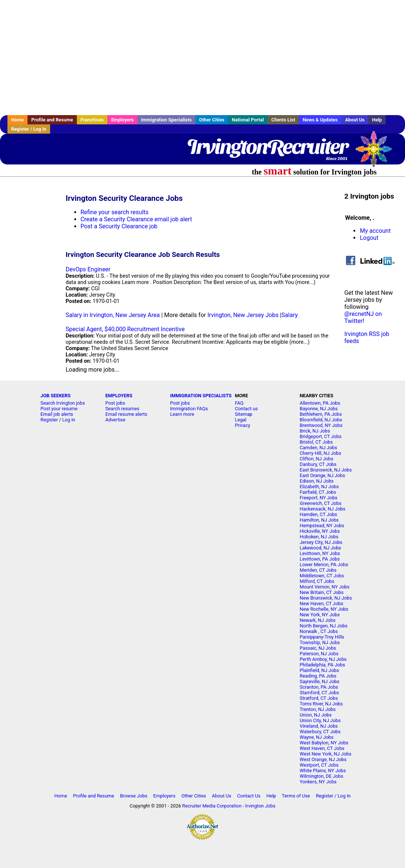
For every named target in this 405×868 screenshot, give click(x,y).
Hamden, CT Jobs (318, 514)
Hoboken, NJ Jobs (319, 537)
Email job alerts (57, 414)
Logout (369, 238)
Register (49, 420)
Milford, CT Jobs (317, 581)
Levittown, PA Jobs (320, 559)
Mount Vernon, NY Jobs (324, 587)
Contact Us (249, 796)
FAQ (239, 403)
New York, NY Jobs (320, 615)
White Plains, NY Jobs (323, 771)
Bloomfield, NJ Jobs (321, 420)
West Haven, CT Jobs (322, 748)
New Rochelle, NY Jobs (324, 609)
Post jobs (115, 403)
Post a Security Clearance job (119, 226)
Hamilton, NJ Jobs (319, 520)
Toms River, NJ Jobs (321, 704)
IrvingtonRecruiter (267, 147)
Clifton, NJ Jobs (316, 459)
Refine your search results (115, 212)
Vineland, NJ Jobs (319, 726)
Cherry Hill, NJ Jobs (320, 453)
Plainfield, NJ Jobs (319, 670)
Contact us (246, 409)
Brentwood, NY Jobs (321, 425)
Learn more (182, 414)
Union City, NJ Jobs (320, 720)
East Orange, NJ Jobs (322, 475)
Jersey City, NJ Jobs (321, 542)
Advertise (115, 420)
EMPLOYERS (119, 396)
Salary (290, 315)
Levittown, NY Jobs (320, 553)
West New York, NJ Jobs (325, 754)
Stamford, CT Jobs (319, 693)
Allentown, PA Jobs (320, 403)
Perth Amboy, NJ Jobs (323, 659)
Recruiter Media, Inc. (377, 153)
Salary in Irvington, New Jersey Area (113, 315)
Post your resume (59, 409)
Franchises (92, 120)
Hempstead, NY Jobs (322, 526)
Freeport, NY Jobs (319, 498)
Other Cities (212, 120)
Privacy (243, 425)
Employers (122, 120)
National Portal (248, 120)
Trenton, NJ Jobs (318, 709)
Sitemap (244, 414)
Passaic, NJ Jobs (318, 648)
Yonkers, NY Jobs (318, 782)
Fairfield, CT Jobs (318, 492)
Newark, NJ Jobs (318, 620)
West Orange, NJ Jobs (323, 759)
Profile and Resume (52, 120)
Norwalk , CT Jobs (319, 631)
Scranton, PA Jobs (319, 687)
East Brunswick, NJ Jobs (326, 470)
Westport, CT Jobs (319, 765)
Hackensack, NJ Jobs (322, 509)
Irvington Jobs (260, 806)
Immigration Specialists (166, 120)
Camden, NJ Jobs (318, 448)
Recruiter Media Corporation (212, 806)
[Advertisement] (202, 58)
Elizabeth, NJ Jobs (319, 487)
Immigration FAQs (189, 409)
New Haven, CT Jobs (321, 603)
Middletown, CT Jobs (322, 576)
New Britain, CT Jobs (321, 592)
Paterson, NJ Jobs (319, 654)
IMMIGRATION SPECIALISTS (201, 396)
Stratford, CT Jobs (319, 698)
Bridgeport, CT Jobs (320, 436)
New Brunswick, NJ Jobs (326, 598)
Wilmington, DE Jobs (321, 776)
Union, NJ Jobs (316, 715)
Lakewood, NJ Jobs (320, 548)
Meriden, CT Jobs (318, 570)
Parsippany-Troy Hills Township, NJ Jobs (322, 640)
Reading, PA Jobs (318, 676)
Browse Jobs (134, 796)
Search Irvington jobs (63, 403)
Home (17, 120)
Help (377, 120)
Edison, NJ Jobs (317, 481)
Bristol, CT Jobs (316, 442)
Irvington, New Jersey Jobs (243, 315)
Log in (69, 420)
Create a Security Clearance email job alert (136, 219)
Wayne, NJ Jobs (316, 737)
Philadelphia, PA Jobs (322, 665)
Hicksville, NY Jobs (320, 531)
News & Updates (320, 120)
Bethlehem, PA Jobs (321, 414)
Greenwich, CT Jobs (321, 503)
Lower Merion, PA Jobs (324, 564)
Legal (241, 420)
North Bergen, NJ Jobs (324, 626)
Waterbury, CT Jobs (320, 732)
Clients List (283, 120)
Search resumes (123, 409)
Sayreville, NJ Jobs (319, 681)
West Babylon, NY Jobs (324, 743)
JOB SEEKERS (55, 396)
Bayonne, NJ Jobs (319, 409)
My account (375, 231)
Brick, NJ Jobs (315, 431)
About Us (355, 120)
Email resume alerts (126, 414)
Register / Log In (29, 129)
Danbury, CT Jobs (318, 464)
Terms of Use (296, 796)
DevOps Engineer (88, 269)
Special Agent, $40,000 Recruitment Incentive (125, 329)
